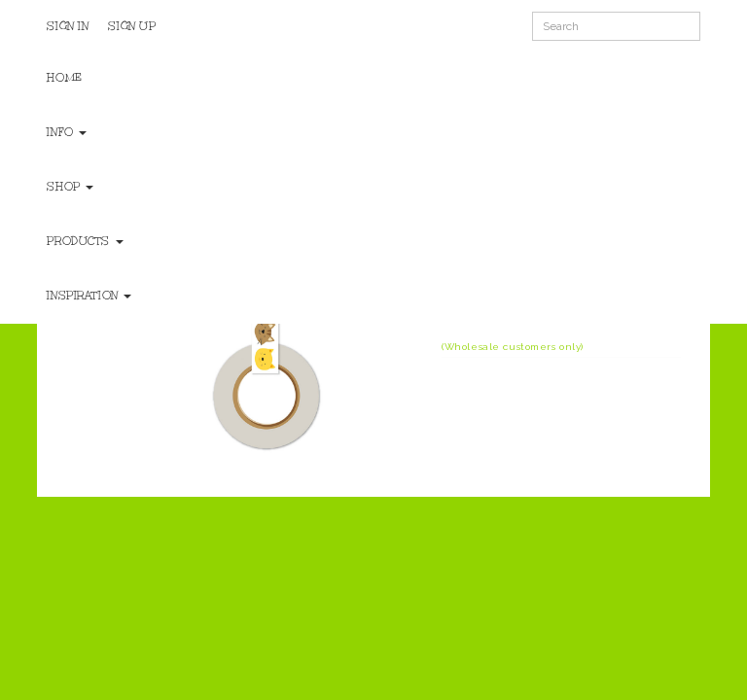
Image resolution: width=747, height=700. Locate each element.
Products (85, 241)
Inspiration (89, 296)
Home (64, 78)
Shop (70, 187)
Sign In (68, 26)
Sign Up (132, 26)
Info (67, 132)
